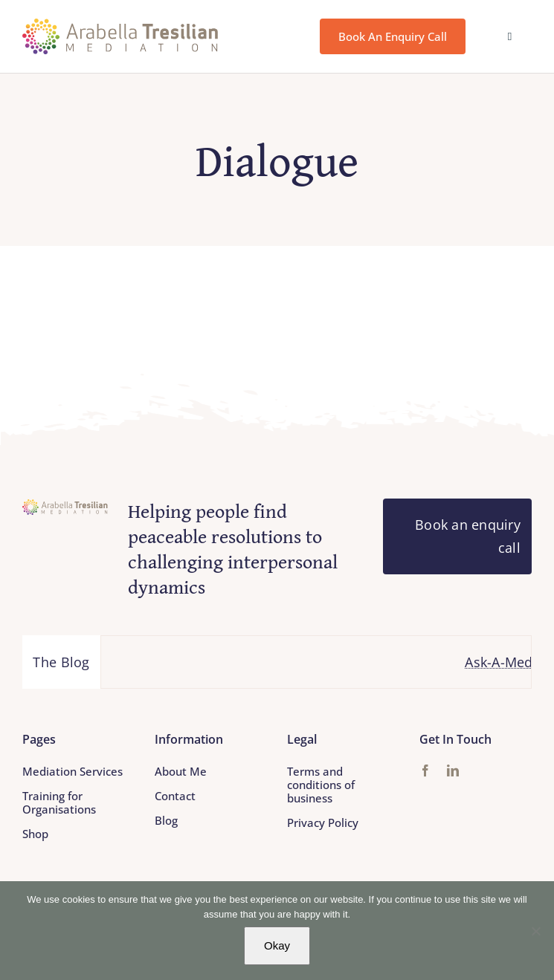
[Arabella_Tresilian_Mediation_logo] (120, 25)
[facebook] (425, 770)
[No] (535, 931)
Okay (277, 945)
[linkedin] (453, 770)
